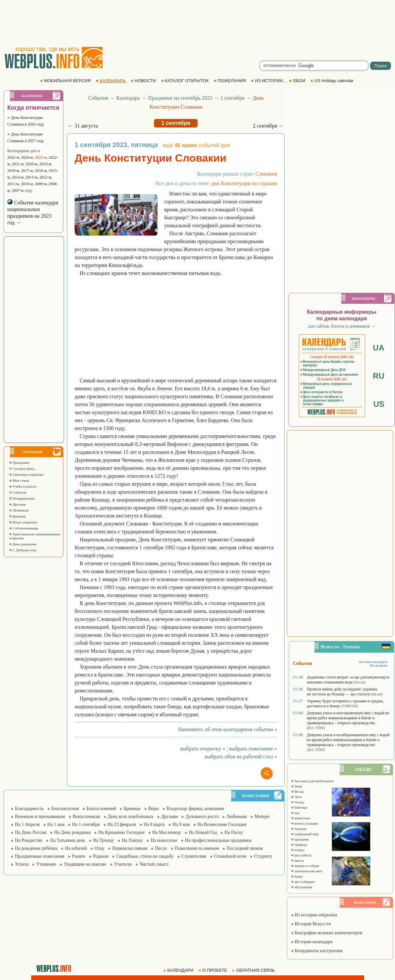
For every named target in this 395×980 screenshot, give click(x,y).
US (379, 404)
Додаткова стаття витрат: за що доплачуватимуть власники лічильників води (348, 680)
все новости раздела (373, 662)
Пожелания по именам (197, 848)
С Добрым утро (23, 550)
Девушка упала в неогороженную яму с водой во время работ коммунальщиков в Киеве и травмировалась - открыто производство (348, 718)
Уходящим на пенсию (85, 864)
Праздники (19, 463)
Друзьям (17, 504)
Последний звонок (245, 848)
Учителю (123, 864)
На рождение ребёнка (36, 848)
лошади (299, 829)
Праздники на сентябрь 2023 (180, 98)
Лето (296, 797)
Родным (101, 856)
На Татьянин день (68, 840)
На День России (31, 832)
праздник (300, 839)
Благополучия (65, 809)
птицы (298, 850)
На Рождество (29, 840)
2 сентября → (268, 126)
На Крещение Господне (121, 832)
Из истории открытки (314, 915)
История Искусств (311, 924)
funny (297, 876)
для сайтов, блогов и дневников (342, 326)
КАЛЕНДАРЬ (111, 81)
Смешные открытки (26, 474)
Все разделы (379, 665)
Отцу (100, 848)
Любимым (19, 510)
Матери (262, 817)
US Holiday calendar (333, 81)
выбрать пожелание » (253, 749)
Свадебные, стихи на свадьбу (145, 856)
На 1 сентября (86, 824)
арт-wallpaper (303, 882)
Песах (161, 848)
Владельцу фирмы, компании (195, 809)
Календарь (128, 98)
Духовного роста (202, 817)
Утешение (46, 864)
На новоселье (164, 840)
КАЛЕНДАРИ (179, 970)
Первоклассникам (130, 848)
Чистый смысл (154, 864)
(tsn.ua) (360, 682)
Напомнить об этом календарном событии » (228, 729)
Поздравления (22, 498)
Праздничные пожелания (40, 856)
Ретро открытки (23, 522)
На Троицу (103, 840)
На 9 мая (181, 824)
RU (379, 376)
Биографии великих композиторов (327, 933)
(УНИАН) (349, 706)
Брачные (17, 516)
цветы (297, 860)
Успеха (22, 864)
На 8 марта (154, 824)
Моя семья (19, 480)
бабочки (299, 807)
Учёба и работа (23, 486)
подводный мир (305, 834)
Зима (296, 786)
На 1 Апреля (27, 824)
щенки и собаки (305, 866)
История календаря (312, 942)
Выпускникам (86, 817)
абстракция (301, 887)
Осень (297, 802)
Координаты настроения (317, 951)
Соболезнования (24, 528)
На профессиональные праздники (218, 840)
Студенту (263, 856)
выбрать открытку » (202, 749)
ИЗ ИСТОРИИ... (269, 81)
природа (299, 844)
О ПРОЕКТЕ (214, 970)
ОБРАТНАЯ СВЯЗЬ (254, 970)
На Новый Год (203, 832)
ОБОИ (298, 81)
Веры (154, 809)
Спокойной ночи (230, 856)
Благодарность (29, 809)
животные (300, 818)
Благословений (101, 809)
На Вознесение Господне (222, 824)
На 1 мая (56, 824)
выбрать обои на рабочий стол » (241, 757)
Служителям (194, 856)
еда (295, 813)
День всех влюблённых (131, 817)
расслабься (301, 855)
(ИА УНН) (316, 728)
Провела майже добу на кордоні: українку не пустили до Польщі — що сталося (342, 692)
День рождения (23, 544)
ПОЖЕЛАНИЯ (230, 81)
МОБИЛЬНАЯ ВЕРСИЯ (66, 81)
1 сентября (233, 98)
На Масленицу (167, 832)
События (18, 492)
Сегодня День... (23, 468)
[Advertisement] (198, 23)
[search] (314, 66)
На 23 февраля (122, 824)
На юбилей (76, 848)
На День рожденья (72, 832)
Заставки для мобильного (312, 781)
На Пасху (234, 832)
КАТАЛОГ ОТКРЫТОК (186, 81)
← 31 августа (83, 126)
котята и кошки (304, 823)
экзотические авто (307, 871)
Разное (79, 856)
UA (379, 348)
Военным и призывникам (40, 817)
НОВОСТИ (144, 81)
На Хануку (132, 840)
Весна (297, 791)
